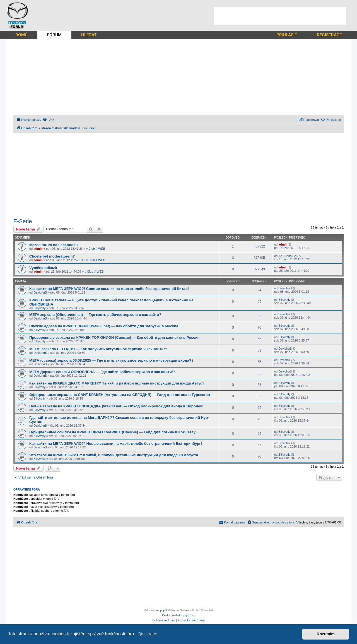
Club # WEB (97, 249)
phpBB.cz (189, 615)
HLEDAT (89, 35)
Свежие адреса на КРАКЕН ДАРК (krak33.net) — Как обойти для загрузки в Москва (104, 326)
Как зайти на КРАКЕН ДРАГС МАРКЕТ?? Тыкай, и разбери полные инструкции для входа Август (117, 383)
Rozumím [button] (326, 634)
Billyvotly (39, 308)
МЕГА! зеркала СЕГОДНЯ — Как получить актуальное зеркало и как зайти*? (98, 349)
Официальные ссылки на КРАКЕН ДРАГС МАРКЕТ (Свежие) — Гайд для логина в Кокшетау (112, 432)
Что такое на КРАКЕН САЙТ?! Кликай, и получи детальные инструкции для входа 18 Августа (114, 455)
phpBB (164, 610)
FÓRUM (54, 35)
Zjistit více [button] (147, 634)
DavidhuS (40, 292)
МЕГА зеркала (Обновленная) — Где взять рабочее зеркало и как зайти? (95, 315)
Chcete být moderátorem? (52, 256)
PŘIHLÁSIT (287, 35)
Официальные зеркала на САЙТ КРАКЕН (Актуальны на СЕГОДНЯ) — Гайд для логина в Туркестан (120, 395)
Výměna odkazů (43, 268)
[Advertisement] (280, 16)
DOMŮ (21, 35)
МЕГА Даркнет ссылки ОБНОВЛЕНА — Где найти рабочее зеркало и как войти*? (102, 372)
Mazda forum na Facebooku (54, 245)
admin (38, 249)
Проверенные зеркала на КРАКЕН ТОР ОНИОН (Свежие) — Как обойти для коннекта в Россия (114, 337)
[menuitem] (48, 120)
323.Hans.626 (288, 256)
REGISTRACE (329, 35)
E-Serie (23, 221)
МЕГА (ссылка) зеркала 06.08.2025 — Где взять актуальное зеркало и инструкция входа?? (111, 360)
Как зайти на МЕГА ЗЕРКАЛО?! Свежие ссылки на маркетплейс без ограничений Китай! (109, 289)
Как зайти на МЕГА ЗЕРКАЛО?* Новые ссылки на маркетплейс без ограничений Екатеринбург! (116, 444)
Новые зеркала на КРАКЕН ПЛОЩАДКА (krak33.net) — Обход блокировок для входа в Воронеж (116, 406)
